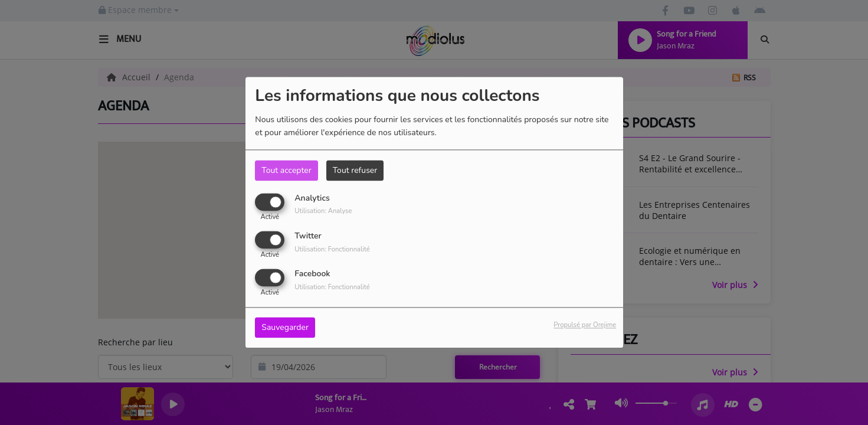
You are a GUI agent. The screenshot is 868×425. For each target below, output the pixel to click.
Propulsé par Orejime (585, 326)
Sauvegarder (285, 328)
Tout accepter (286, 170)
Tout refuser (355, 170)
